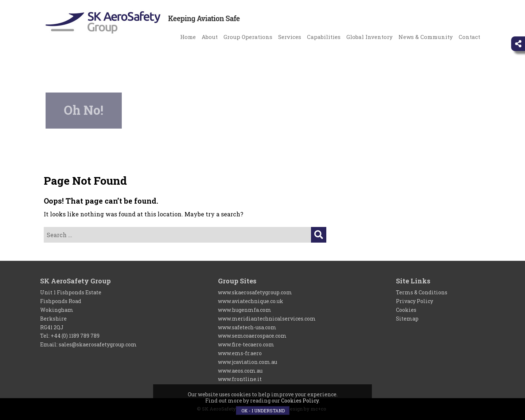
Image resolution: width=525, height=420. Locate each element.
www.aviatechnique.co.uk (251, 301)
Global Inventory (370, 37)
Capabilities (324, 37)
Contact (469, 37)
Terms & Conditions (422, 292)
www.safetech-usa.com (247, 327)
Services (290, 37)
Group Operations (248, 37)
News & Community (426, 37)
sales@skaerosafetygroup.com (98, 344)
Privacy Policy (415, 301)
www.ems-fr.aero (240, 353)
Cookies (406, 310)
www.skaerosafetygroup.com (255, 292)
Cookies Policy (300, 401)
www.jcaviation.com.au (248, 362)
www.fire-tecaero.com (246, 344)
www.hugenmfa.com (245, 310)
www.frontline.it (240, 379)
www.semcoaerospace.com (252, 336)
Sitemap (407, 319)
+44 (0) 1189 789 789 (75, 336)
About (210, 37)
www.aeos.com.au (240, 371)
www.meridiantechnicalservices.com (267, 319)
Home (188, 37)
